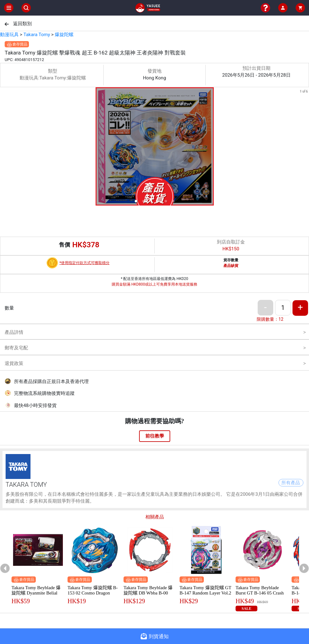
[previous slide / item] (4, 147)
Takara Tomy (37, 35)
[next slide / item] (305, 147)
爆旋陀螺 (64, 35)
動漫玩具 (9, 35)
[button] (136, 201)
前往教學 (155, 436)
